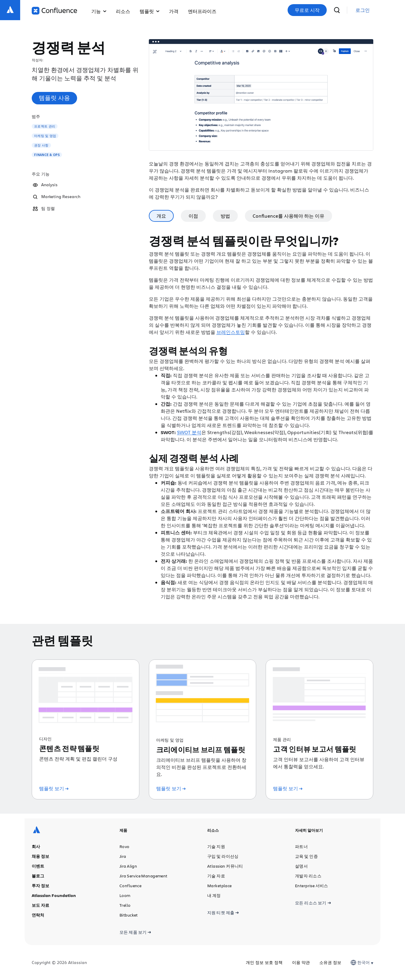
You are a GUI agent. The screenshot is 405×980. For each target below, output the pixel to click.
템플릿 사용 (54, 98)
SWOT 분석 (189, 432)
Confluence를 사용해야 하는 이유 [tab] (288, 216)
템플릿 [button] (150, 11)
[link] (363, 10)
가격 (174, 11)
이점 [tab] (193, 216)
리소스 (123, 11)
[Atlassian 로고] (10, 10)
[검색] (337, 10)
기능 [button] (99, 11)
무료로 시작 (307, 10)
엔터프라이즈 (202, 11)
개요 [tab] (161, 216)
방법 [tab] (225, 216)
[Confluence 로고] (54, 11)
